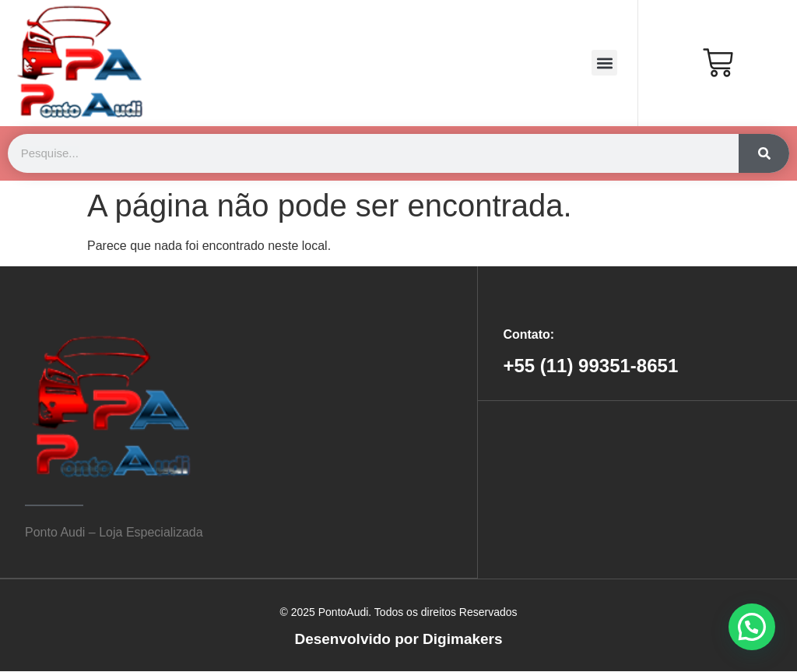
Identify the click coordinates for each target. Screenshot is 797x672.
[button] (604, 63)
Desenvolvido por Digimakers (398, 639)
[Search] (764, 153)
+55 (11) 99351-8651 (590, 366)
